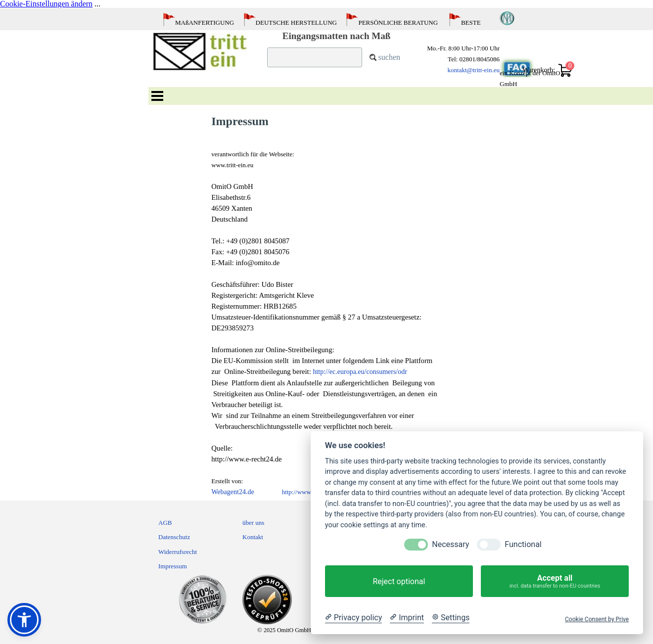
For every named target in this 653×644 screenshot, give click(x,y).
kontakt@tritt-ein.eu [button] (474, 70)
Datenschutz (174, 537)
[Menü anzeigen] (157, 96)
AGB (165, 523)
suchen (389, 57)
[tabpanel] (329, 26)
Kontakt (253, 537)
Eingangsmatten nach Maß (337, 36)
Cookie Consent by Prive (597, 619)
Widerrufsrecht (178, 552)
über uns (253, 523)
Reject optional (399, 581)
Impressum (173, 566)
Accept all (555, 581)
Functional (523, 544)
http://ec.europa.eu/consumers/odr (360, 372)
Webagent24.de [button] (233, 492)
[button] (24, 620)
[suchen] (315, 57)
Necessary (450, 544)
